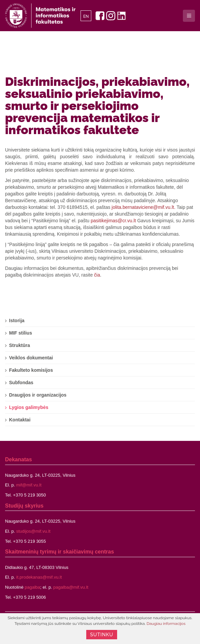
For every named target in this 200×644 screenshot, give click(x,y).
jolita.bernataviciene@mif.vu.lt (143, 207)
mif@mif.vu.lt (29, 485)
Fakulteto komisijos (31, 370)
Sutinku (102, 635)
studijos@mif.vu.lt (33, 531)
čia (97, 275)
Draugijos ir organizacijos (38, 395)
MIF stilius (20, 333)
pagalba (33, 587)
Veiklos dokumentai (31, 358)
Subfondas (21, 383)
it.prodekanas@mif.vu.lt (39, 577)
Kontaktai (20, 420)
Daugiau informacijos (166, 624)
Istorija (17, 320)
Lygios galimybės (29, 407)
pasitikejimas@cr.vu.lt (113, 221)
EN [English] (86, 16)
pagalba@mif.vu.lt (71, 587)
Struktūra (19, 345)
